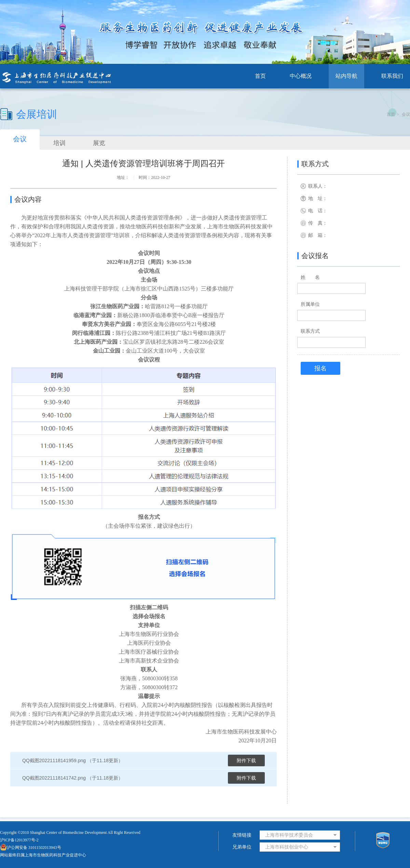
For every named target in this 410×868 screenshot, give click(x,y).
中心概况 (301, 76)
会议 (406, 114)
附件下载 (246, 760)
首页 (260, 76)
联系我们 (392, 76)
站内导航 (346, 76)
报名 (320, 368)
